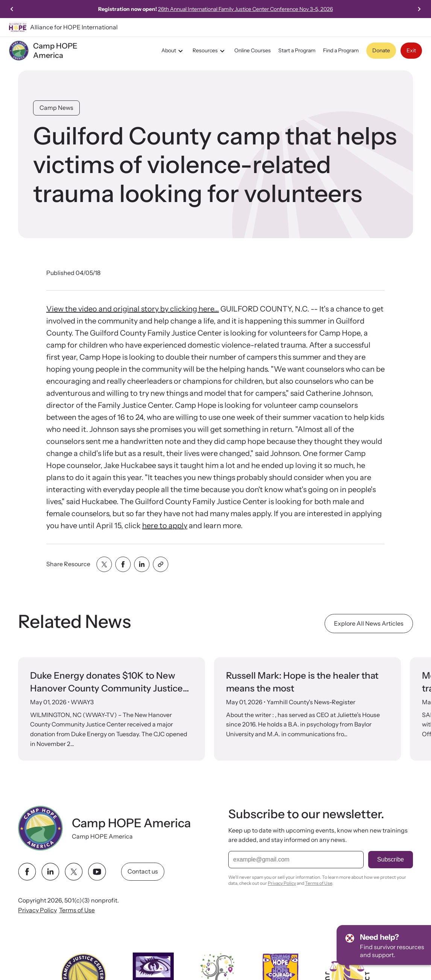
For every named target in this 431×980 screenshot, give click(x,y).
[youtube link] (97, 872)
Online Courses (253, 50)
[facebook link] (27, 872)
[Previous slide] (12, 9)
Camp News (56, 108)
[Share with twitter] (104, 564)
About (173, 51)
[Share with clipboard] (161, 564)
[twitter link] (74, 872)
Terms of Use (77, 910)
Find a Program (341, 50)
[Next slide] (419, 9)
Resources (210, 51)
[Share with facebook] (123, 564)
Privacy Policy (37, 910)
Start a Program (297, 50)
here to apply (165, 526)
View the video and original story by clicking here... (133, 309)
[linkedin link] (50, 872)
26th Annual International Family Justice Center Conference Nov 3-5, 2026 (274, 9)
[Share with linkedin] (142, 564)
